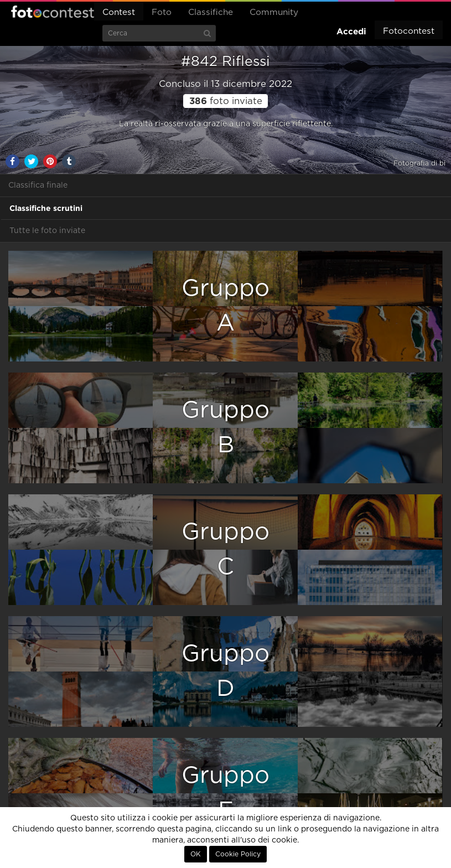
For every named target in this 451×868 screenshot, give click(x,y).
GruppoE (225, 793)
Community (274, 12)
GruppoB (225, 428)
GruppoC (225, 549)
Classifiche (211, 12)
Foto (162, 12)
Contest (119, 12)
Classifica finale (38, 185)
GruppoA (225, 306)
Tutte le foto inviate (47, 231)
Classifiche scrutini (46, 208)
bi (442, 163)
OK (196, 854)
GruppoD (225, 671)
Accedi (351, 31)
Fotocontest (53, 12)
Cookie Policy (238, 854)
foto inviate (226, 101)
